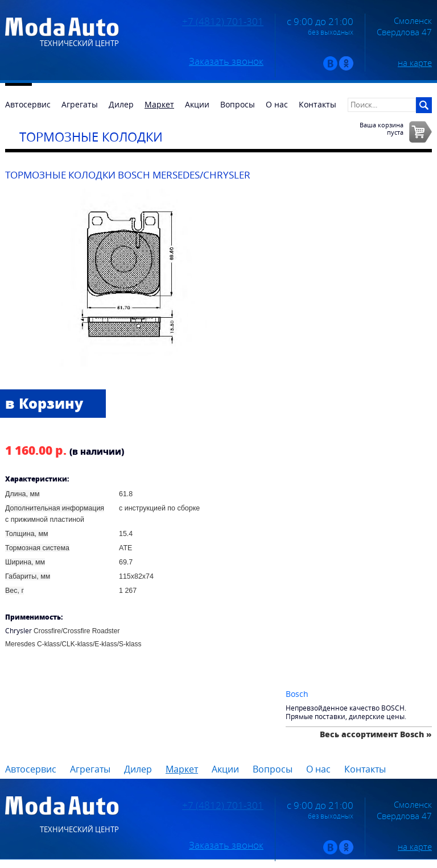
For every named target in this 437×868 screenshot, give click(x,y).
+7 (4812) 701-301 (223, 22)
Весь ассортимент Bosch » (376, 734)
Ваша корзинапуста (382, 128)
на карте (415, 63)
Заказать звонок (226, 61)
